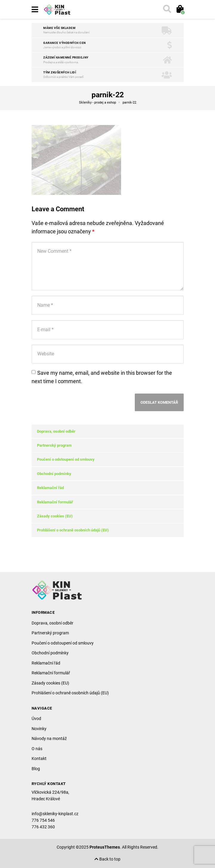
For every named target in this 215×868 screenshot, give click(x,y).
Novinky (39, 729)
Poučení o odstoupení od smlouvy (66, 459)
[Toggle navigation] (35, 10)
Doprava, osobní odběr (56, 431)
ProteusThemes (105, 847)
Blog (36, 769)
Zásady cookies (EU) (55, 516)
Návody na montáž (49, 739)
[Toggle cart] (179, 10)
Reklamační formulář (55, 502)
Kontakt (39, 758)
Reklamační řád (50, 488)
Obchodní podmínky (54, 474)
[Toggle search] (166, 10)
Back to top (107, 859)
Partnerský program (54, 445)
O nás (37, 749)
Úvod (36, 719)
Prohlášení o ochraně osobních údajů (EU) (73, 530)
